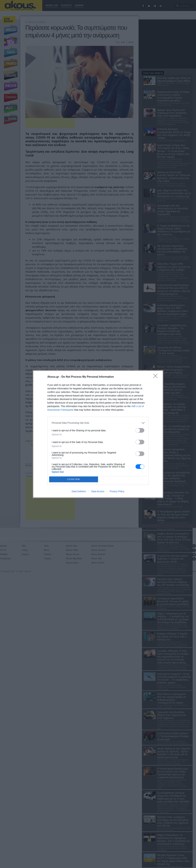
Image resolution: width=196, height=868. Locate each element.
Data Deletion (79, 491)
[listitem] (98, 423)
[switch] (140, 430)
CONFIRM (74, 479)
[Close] (156, 377)
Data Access (98, 491)
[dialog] (98, 434)
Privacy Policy (117, 491)
